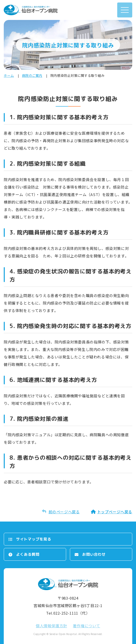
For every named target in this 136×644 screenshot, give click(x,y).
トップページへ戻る (115, 512)
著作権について (87, 626)
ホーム (9, 75)
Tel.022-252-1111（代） (68, 613)
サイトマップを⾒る (34, 539)
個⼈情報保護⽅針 (51, 626)
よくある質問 (28, 554)
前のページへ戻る (64, 512)
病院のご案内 (32, 75)
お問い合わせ (94, 554)
